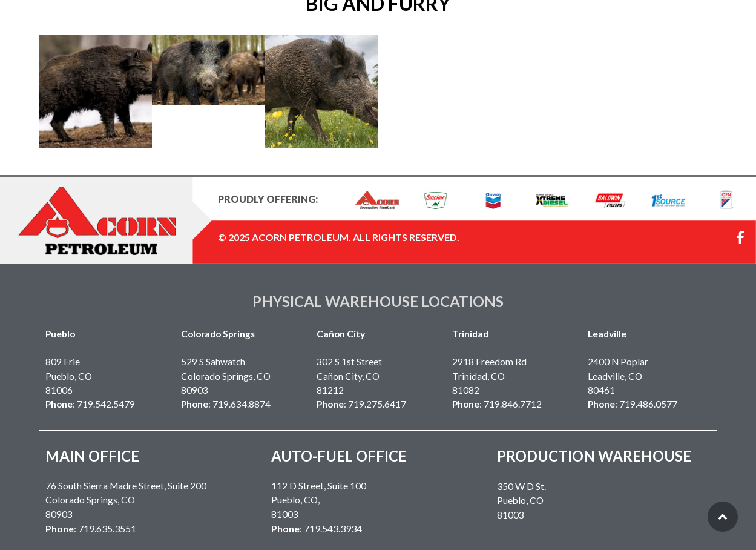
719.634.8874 (242, 404)
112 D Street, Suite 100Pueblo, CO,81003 (319, 500)
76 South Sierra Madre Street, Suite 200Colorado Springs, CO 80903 (126, 500)
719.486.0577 (648, 404)
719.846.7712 (513, 404)
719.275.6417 (377, 404)
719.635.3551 (107, 528)
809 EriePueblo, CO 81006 (69, 376)
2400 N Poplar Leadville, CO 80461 (618, 376)
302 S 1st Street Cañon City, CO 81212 (349, 376)
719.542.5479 (106, 404)
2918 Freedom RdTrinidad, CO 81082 (489, 376)
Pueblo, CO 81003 (521, 501)
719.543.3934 (333, 528)
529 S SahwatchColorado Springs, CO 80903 (226, 376)
